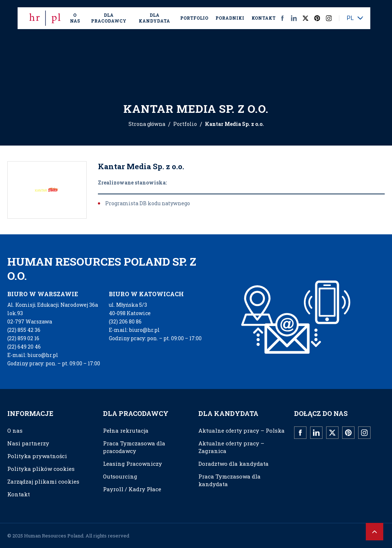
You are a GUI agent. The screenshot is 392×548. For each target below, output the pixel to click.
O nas (75, 18)
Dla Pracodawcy (109, 18)
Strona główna (147, 124)
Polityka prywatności (37, 456)
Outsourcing (120, 476)
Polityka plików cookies (41, 469)
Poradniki (230, 18)
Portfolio (194, 18)
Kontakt (264, 18)
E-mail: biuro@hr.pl (33, 355)
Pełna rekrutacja (126, 430)
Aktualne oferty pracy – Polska (241, 430)
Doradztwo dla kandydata (233, 464)
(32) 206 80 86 (125, 321)
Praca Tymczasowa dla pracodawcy (134, 447)
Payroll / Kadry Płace (132, 489)
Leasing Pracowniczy (132, 464)
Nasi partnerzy (28, 443)
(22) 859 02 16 (23, 338)
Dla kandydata (154, 18)
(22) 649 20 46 (24, 347)
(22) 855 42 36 (24, 330)
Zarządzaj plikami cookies (43, 481)
